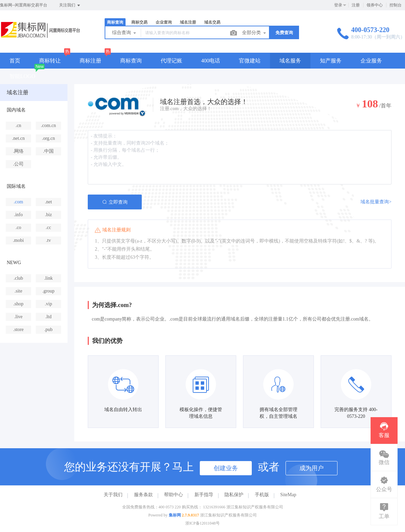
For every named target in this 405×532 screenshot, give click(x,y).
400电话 (211, 61)
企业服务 (371, 61)
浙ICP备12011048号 (202, 523)
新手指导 (204, 495)
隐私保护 (234, 495)
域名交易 (212, 22)
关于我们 (113, 495)
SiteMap (288, 495)
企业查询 (164, 22)
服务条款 (143, 495)
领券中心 (375, 5)
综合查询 (125, 33)
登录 (338, 5)
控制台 (396, 5)
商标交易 (139, 22)
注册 (356, 5)
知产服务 (331, 61)
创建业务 (226, 468)
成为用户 (312, 468)
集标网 (175, 515)
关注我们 (70, 5)
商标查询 (115, 22)
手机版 (262, 495)
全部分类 (254, 33)
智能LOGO (22, 76)
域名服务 (290, 61)
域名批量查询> (376, 202)
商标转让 (50, 61)
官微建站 (250, 61)
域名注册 (188, 22)
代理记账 (171, 61)
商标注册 (90, 61)
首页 (15, 61)
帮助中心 (173, 495)
